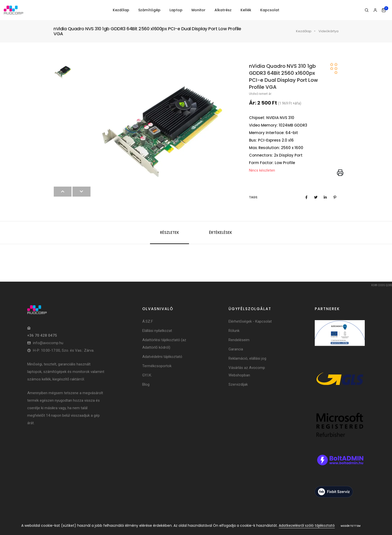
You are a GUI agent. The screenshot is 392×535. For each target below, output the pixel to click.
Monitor (198, 10)
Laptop (176, 10)
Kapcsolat (270, 10)
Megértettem (351, 526)
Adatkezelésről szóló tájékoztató (307, 525)
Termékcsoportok (157, 366)
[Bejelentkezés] (375, 10)
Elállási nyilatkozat (157, 331)
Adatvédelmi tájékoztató (162, 357)
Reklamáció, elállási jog (247, 358)
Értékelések (220, 232)
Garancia (236, 349)
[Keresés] (367, 10)
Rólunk (234, 331)
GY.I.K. (147, 375)
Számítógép (149, 10)
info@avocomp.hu (48, 343)
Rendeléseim (239, 340)
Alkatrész (223, 10)
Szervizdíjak (238, 384)
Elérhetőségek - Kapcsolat (250, 321)
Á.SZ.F (148, 321)
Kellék (246, 10)
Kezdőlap (121, 10)
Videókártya (328, 31)
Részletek (169, 232)
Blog (146, 384)
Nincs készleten (262, 170)
